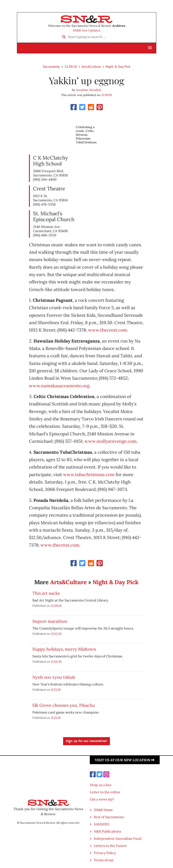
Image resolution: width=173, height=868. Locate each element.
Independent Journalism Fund (118, 838)
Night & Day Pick (118, 66)
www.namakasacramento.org (59, 386)
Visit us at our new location (125, 760)
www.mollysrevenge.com (111, 441)
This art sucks (46, 593)
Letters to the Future (110, 846)
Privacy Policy (105, 853)
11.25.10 (56, 690)
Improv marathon (50, 621)
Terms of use (104, 860)
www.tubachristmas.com (89, 475)
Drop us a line (101, 785)
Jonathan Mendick (89, 90)
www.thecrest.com (108, 330)
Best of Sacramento (109, 817)
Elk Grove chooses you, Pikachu (64, 705)
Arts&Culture (91, 66)
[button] (150, 48)
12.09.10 (71, 66)
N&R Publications (107, 831)
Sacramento (51, 66)
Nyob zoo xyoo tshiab (54, 677)
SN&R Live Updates (87, 30)
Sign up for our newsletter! (86, 741)
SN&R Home (103, 810)
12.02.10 (56, 634)
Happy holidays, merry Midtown (64, 649)
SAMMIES (102, 824)
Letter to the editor (105, 792)
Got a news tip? (102, 799)
